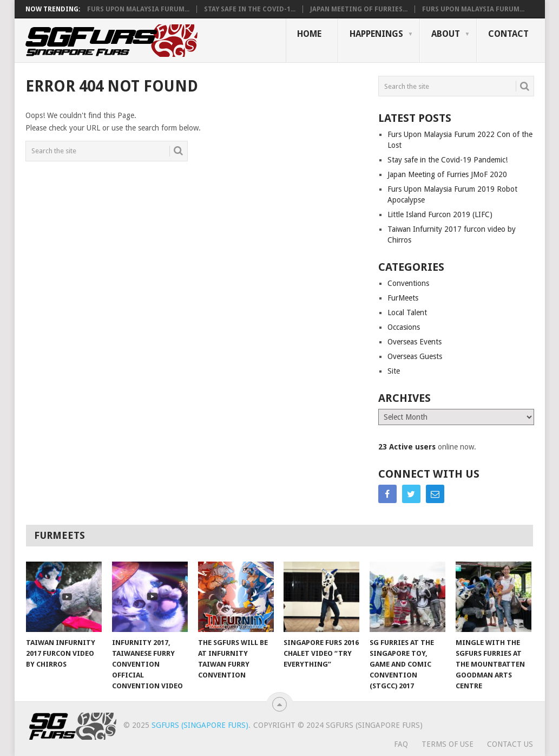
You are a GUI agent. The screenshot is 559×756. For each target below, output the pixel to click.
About (446, 34)
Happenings (376, 34)
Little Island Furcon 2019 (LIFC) (440, 214)
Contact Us (510, 744)
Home (309, 34)
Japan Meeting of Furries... (359, 9)
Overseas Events (415, 342)
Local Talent (407, 312)
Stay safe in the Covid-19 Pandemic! (448, 160)
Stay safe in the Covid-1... (250, 9)
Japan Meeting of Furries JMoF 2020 (447, 174)
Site (394, 371)
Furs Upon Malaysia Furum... (138, 9)
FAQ (401, 744)
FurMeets (403, 298)
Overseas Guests (415, 356)
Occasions (404, 327)
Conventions (408, 283)
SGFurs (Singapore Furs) (200, 725)
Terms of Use (448, 744)
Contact (508, 34)
